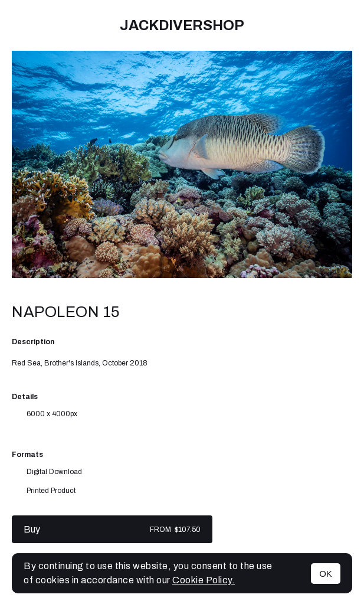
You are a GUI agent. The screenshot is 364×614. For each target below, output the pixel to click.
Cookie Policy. (204, 580)
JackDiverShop (182, 25)
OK (326, 574)
